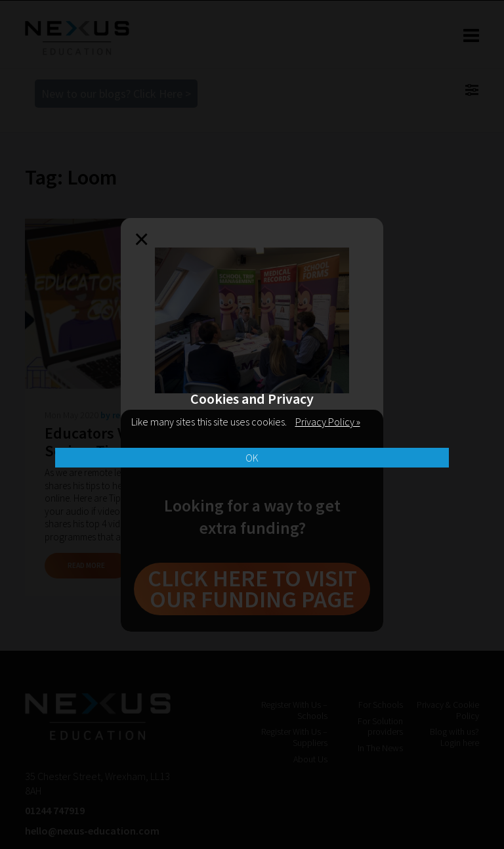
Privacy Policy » (328, 422)
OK (252, 458)
